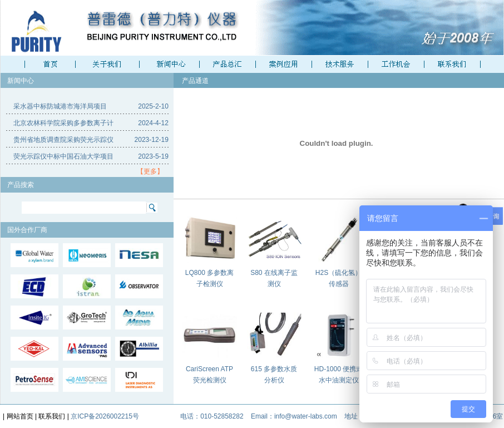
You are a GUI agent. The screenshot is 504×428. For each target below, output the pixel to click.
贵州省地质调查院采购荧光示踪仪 (63, 140)
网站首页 (20, 416)
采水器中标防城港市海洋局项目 (60, 106)
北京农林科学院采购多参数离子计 (63, 123)
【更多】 (150, 171)
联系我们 (52, 416)
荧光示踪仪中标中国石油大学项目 (63, 156)
